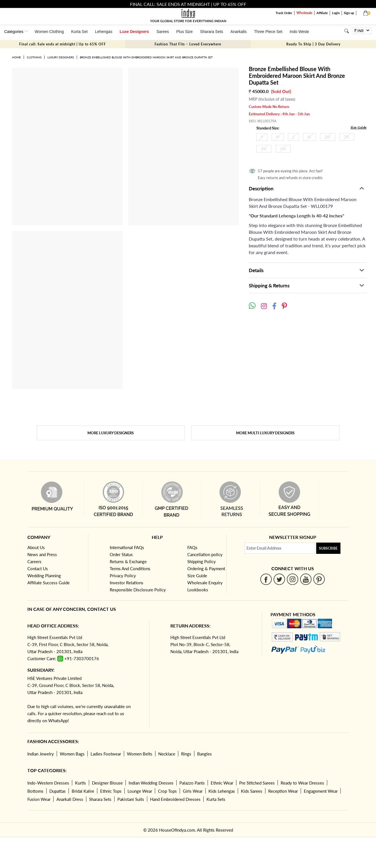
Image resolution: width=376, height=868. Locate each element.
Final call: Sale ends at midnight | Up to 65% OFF (63, 44)
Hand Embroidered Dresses (175, 799)
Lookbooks (198, 590)
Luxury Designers (61, 57)
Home (17, 57)
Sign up (349, 13)
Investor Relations (127, 583)
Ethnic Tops (111, 791)
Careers (34, 561)
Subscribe (328, 548)
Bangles (205, 754)
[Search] (347, 31)
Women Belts (140, 754)
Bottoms (35, 791)
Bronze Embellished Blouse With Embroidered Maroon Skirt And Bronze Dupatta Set (146, 57)
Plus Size (184, 32)
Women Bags (72, 754)
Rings (186, 754)
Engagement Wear (321, 791)
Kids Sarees (252, 791)
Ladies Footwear (106, 754)
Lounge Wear (140, 791)
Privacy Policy (123, 576)
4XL (264, 149)
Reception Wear (283, 791)
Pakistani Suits (131, 799)
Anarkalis (239, 32)
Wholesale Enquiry (205, 583)
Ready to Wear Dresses (302, 783)
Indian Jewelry (41, 754)
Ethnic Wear (222, 783)
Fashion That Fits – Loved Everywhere (188, 44)
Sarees (162, 32)
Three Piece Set (268, 32)
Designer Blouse (107, 783)
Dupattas (58, 791)
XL (309, 137)
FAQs (192, 547)
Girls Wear (193, 791)
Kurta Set (79, 32)
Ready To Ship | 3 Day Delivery (313, 44)
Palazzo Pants (192, 783)
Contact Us (38, 569)
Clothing (34, 57)
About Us (36, 547)
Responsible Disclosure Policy (138, 590)
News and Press (42, 554)
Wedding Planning (44, 576)
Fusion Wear (39, 799)
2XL (328, 137)
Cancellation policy (205, 554)
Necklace (167, 754)
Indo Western (301, 32)
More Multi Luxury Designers (265, 433)
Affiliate (322, 13)
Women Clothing (49, 32)
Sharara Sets (212, 32)
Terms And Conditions (130, 569)
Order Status (121, 554)
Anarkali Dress (70, 799)
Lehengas (104, 32)
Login (336, 13)
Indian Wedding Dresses (151, 783)
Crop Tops (167, 791)
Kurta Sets (216, 799)
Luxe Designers (134, 32)
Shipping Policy (202, 561)
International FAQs (127, 547)
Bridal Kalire (83, 791)
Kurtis (81, 783)
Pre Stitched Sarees (257, 783)
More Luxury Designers (111, 433)
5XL (283, 149)
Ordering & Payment (206, 569)
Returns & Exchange (128, 561)
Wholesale (304, 13)
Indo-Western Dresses (48, 783)
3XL (347, 137)
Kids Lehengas (222, 791)
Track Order (284, 13)
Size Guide (359, 127)
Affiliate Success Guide (49, 583)
